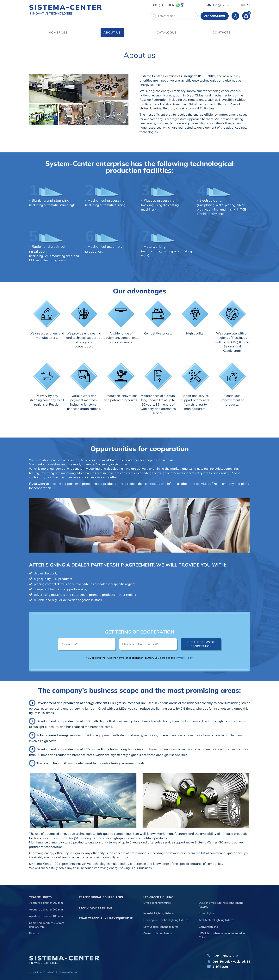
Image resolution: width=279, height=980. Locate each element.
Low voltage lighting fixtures (161, 927)
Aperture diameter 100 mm (46, 916)
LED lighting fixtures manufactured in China (222, 935)
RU (243, 5)
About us (112, 32)
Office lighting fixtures (157, 903)
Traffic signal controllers (101, 897)
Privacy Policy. (185, 658)
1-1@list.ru (221, 5)
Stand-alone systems (96, 908)
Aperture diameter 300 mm (46, 903)
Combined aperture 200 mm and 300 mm (46, 925)
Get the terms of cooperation (201, 644)
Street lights (206, 913)
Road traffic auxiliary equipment (106, 918)
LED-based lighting (158, 897)
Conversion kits (208, 927)
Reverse (34, 933)
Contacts (222, 32)
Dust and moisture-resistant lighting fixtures (221, 905)
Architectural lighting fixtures (217, 920)
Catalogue (167, 32)
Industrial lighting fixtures (159, 913)
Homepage (58, 32)
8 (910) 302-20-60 (163, 5)
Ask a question (215, 16)
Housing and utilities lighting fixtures (166, 920)
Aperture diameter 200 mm (46, 910)
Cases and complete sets (159, 933)
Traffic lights (40, 897)
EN (248, 5)
